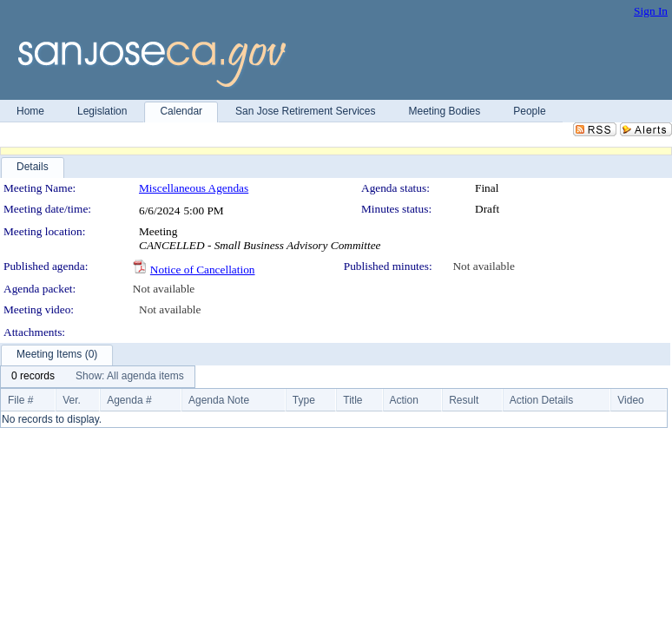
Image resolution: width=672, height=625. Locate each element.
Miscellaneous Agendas (194, 188)
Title (352, 400)
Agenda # (129, 400)
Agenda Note (219, 400)
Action (404, 400)
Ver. (72, 400)
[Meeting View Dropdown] (130, 377)
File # (20, 400)
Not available (483, 266)
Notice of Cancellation (203, 270)
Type (304, 400)
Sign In (651, 11)
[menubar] (98, 377)
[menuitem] (33, 377)
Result (464, 400)
